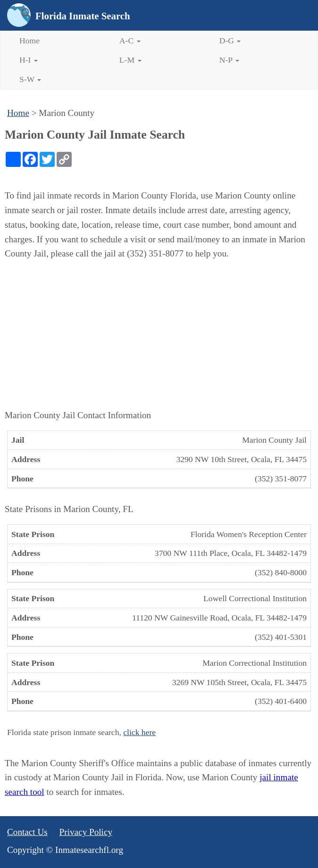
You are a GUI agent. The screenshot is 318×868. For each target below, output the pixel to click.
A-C (130, 41)
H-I (29, 60)
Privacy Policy (86, 832)
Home (29, 41)
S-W (30, 79)
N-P (229, 60)
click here (139, 732)
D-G (230, 41)
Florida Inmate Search (83, 16)
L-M (130, 60)
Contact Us (27, 832)
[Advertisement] (159, 335)
